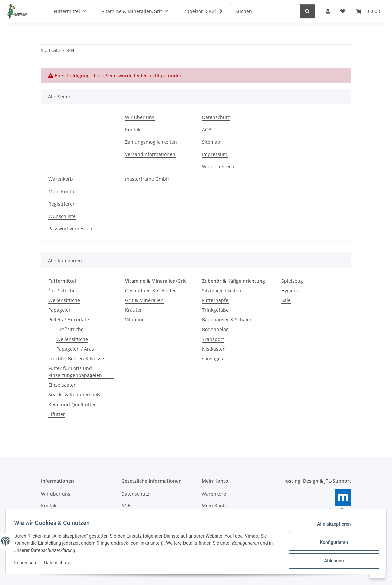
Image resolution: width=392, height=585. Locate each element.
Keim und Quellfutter (72, 404)
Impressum (28, 564)
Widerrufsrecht (219, 167)
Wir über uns (140, 117)
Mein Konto (61, 191)
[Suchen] (265, 11)
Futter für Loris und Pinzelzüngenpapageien (75, 372)
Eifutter (57, 414)
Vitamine (135, 320)
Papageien (60, 310)
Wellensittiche (64, 300)
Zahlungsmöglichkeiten (151, 142)
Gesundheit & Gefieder (150, 290)
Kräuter (133, 310)
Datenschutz (59, 564)
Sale (286, 300)
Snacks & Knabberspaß (74, 395)
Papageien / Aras (75, 349)
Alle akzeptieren (332, 526)
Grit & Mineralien (144, 300)
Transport (213, 339)
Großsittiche (62, 290)
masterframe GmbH (147, 179)
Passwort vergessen (70, 229)
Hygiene (290, 290)
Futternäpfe (215, 300)
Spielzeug (292, 281)
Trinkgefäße (215, 310)
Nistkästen (214, 349)
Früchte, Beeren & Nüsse (76, 358)
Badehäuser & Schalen (227, 320)
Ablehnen (332, 561)
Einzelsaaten (62, 385)
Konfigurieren (332, 544)
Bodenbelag (215, 329)
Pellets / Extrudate (69, 320)
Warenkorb (61, 179)
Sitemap (211, 142)
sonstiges (212, 358)
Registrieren (62, 204)
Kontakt (133, 129)
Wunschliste (62, 216)
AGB (207, 129)
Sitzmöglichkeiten (222, 290)
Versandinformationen (150, 154)
